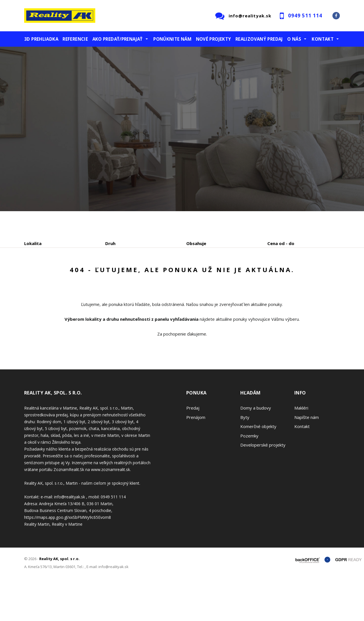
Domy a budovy (256, 451)
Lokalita (33, 243)
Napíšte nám (307, 460)
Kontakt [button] (323, 39)
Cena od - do (281, 243)
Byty (245, 460)
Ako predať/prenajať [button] (118, 39)
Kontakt (302, 470)
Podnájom (143, 273)
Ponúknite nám (172, 39)
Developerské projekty (263, 488)
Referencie (75, 39)
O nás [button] (294, 39)
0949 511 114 (305, 16)
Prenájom (76, 273)
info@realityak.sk (250, 16)
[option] (182, 129)
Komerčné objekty (258, 470)
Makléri (301, 451)
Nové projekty (214, 39)
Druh (110, 243)
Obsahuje (196, 243)
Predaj (42, 273)
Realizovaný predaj (259, 39)
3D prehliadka (41, 39)
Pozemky (249, 479)
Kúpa (110, 273)
